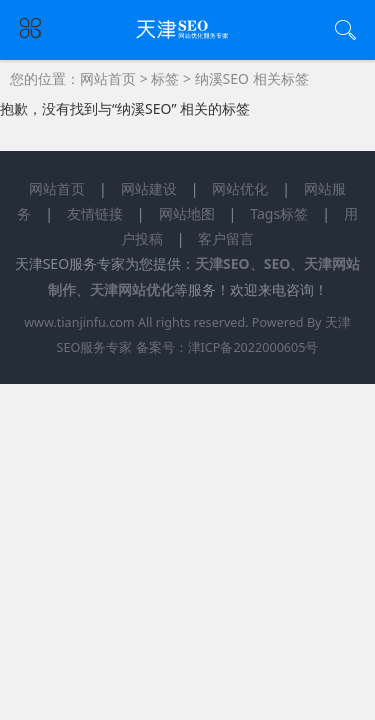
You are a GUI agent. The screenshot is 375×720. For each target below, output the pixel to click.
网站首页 (108, 78)
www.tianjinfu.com (79, 322)
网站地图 (187, 213)
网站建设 (149, 188)
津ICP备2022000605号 (253, 347)
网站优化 (240, 188)
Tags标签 (279, 213)
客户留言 (226, 238)
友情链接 (95, 213)
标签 (165, 78)
